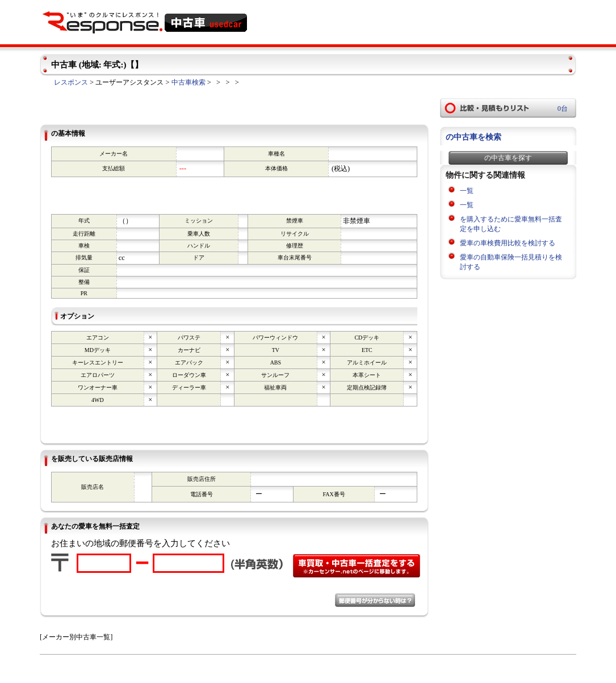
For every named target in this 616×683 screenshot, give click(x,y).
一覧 (467, 191)
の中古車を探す (508, 158)
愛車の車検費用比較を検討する (508, 243)
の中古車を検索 (473, 137)
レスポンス (71, 82)
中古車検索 (188, 82)
